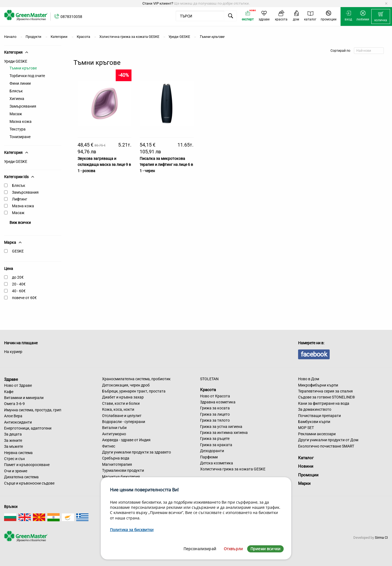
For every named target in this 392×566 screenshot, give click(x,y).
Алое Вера (13, 416)
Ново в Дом (309, 379)
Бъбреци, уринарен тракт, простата (134, 391)
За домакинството (315, 409)
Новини (306, 466)
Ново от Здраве (18, 385)
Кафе (9, 392)
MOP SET (306, 428)
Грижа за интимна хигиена (224, 433)
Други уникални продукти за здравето (137, 452)
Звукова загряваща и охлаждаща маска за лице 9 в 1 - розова (104, 165)
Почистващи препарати (319, 416)
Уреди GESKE (16, 61)
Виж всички (20, 223)
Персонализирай (200, 549)
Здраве (11, 379)
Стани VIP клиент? (158, 3)
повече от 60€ (24, 298)
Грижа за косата (215, 408)
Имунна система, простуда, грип (33, 410)
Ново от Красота (215, 396)
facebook (314, 354)
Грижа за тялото (215, 420)
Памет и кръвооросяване (27, 465)
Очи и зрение (16, 471)
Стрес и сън (14, 459)
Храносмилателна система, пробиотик (136, 379)
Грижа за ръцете (215, 439)
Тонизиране (20, 137)
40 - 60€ (19, 291)
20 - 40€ (19, 284)
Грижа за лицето (215, 414)
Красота (208, 390)
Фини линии (20, 83)
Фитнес (109, 446)
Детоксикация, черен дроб (126, 385)
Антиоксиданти (18, 422)
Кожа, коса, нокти (118, 409)
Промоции (308, 475)
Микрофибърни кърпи (318, 385)
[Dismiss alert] (386, 4)
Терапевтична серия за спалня (325, 391)
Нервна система (18, 453)
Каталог (306, 458)
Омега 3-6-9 (14, 404)
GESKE (18, 251)
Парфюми (209, 457)
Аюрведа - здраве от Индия (126, 440)
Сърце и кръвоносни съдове (29, 483)
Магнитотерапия (117, 464)
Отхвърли (233, 549)
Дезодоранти (212, 451)
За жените (13, 440)
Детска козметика (217, 463)
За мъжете (13, 446)
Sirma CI (381, 538)
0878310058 (71, 17)
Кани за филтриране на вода (324, 403)
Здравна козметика (218, 402)
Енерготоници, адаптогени (28, 428)
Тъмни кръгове (23, 68)
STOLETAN (209, 379)
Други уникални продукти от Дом (328, 440)
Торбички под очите (27, 76)
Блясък (16, 91)
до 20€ (18, 277)
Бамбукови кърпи (314, 422)
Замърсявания (23, 106)
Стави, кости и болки (121, 403)
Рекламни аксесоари (317, 434)
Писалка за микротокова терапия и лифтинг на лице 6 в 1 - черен (166, 165)
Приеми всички (265, 549)
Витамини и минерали (24, 398)
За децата (13, 434)
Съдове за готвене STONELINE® (327, 397)
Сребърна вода (116, 458)
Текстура (18, 129)
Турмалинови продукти (123, 470)
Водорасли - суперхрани (124, 422)
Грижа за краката (216, 445)
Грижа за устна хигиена (221, 427)
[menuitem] (381, 17)
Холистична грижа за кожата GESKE (233, 469)
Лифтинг (20, 199)
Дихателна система (21, 477)
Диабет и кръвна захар (123, 397)
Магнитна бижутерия (121, 477)
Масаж (16, 114)
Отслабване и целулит (122, 416)
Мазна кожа (21, 121)
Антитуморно (114, 434)
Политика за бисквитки (132, 530)
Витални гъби (114, 428)
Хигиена (17, 99)
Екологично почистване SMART (326, 446)
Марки (304, 483)
